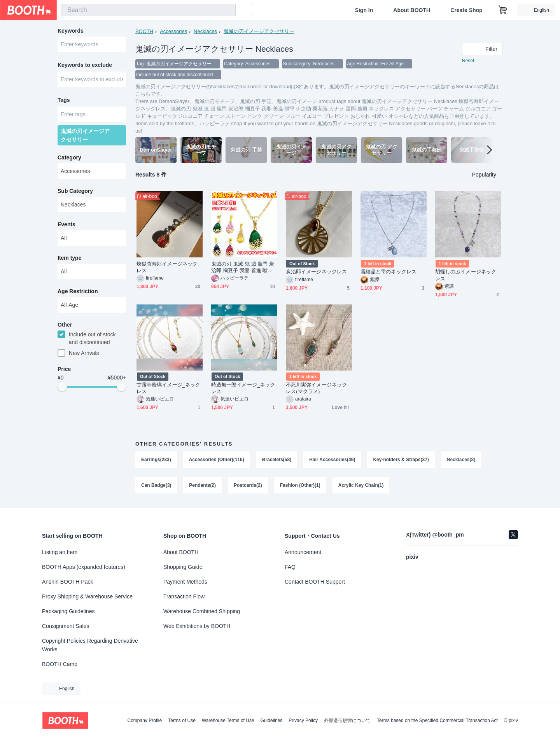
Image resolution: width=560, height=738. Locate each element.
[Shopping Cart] (503, 10)
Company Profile (144, 721)
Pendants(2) (202, 485)
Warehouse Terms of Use (228, 721)
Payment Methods (185, 582)
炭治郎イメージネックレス (316, 272)
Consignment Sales (66, 626)
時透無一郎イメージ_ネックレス (243, 388)
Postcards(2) (248, 485)
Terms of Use (182, 721)
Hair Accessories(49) (332, 460)
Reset (468, 61)
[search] (228, 10)
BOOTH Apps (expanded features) (84, 567)
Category (69, 157)
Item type (69, 258)
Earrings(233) (156, 460)
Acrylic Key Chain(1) (361, 485)
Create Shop (466, 10)
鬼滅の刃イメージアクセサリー (259, 31)
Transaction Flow (184, 596)
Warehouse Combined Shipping (202, 611)
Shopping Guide (183, 567)
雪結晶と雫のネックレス (388, 272)
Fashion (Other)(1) (300, 485)
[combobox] (148, 10)
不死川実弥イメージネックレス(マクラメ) (316, 388)
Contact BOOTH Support (315, 582)
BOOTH (144, 31)
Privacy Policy (303, 721)
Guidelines (272, 721)
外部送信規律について (347, 721)
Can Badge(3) (156, 485)
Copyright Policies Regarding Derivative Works (90, 645)
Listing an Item (60, 552)
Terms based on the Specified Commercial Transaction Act (437, 721)
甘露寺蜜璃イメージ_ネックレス (168, 388)
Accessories (173, 31)
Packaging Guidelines (68, 611)
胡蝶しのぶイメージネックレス (466, 275)
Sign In (364, 10)
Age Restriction (78, 291)
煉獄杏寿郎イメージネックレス (167, 267)
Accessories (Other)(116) (217, 460)
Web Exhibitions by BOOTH (197, 626)
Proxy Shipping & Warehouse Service (87, 596)
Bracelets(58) (277, 460)
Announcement (303, 552)
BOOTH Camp (60, 664)
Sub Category (75, 191)
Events (66, 224)
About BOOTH (412, 10)
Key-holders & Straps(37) (401, 460)
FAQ (290, 567)
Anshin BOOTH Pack (68, 582)
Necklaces (205, 31)
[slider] (62, 386)
